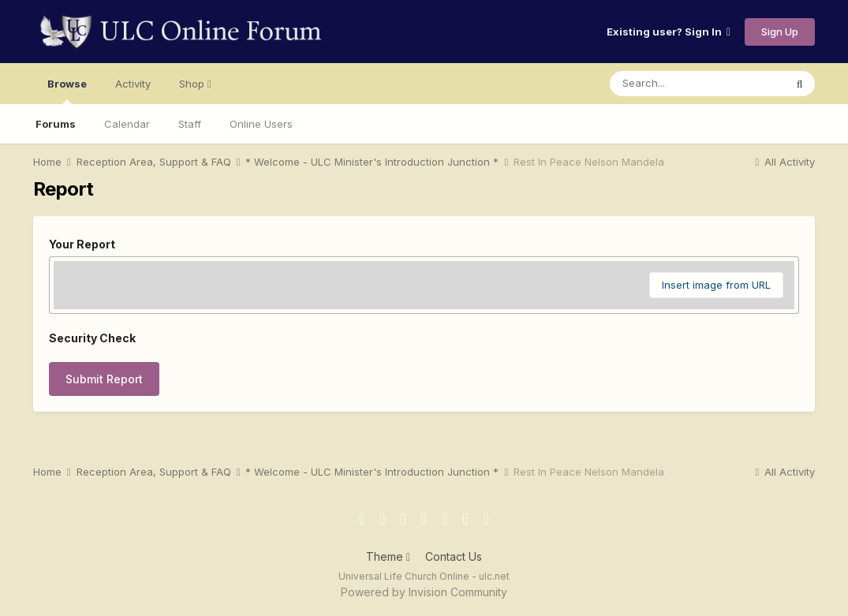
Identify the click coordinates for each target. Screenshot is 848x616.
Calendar (127, 124)
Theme (388, 556)
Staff (190, 124)
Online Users (261, 124)
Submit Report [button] (104, 379)
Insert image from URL (716, 285)
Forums (56, 124)
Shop (195, 84)
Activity (133, 84)
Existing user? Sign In (669, 32)
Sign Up (780, 32)
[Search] (697, 84)
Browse (67, 91)
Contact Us (454, 556)
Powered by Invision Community (424, 592)
